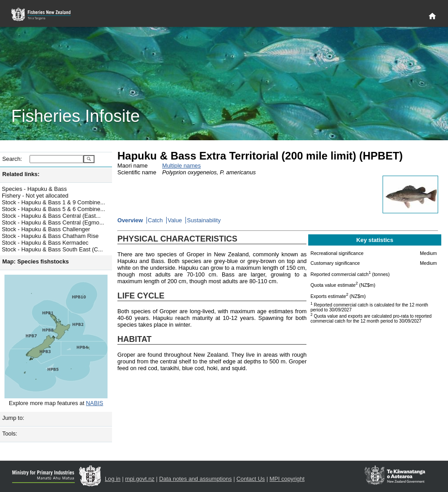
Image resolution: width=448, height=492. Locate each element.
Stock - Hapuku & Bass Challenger (46, 229)
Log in (113, 479)
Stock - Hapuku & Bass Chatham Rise (50, 236)
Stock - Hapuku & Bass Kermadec (45, 243)
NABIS (95, 403)
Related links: (21, 174)
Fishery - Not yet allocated (35, 196)
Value (175, 220)
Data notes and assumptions (195, 479)
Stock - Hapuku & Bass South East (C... (52, 249)
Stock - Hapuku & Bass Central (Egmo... (53, 222)
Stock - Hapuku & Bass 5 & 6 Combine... (53, 209)
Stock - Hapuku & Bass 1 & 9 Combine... (53, 202)
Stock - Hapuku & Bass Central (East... (51, 216)
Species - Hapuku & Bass (34, 189)
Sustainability (204, 220)
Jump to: (13, 418)
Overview (130, 220)
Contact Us (251, 479)
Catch (155, 220)
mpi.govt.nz (140, 479)
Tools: (10, 434)
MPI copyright (287, 479)
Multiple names (181, 166)
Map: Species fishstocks (36, 261)
